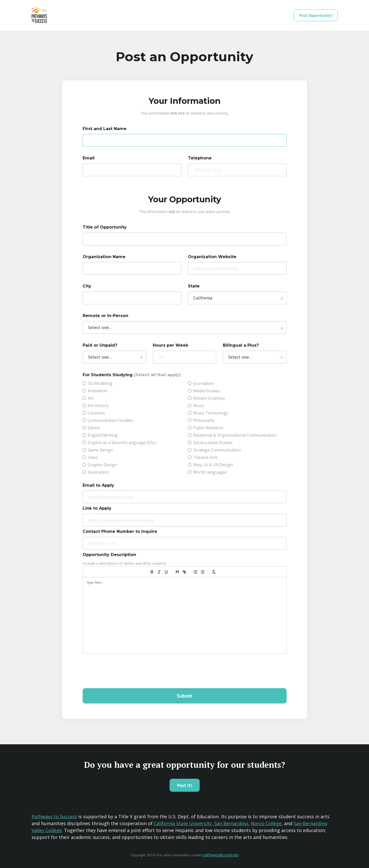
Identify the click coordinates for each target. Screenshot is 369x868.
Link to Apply (97, 508)
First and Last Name (105, 129)
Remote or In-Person (105, 316)
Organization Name (104, 257)
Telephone (200, 158)
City (87, 286)
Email (89, 158)
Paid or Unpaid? (100, 345)
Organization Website (212, 257)
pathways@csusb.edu (221, 855)
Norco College (266, 823)
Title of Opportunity (105, 227)
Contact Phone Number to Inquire (120, 531)
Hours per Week (170, 345)
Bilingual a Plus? (241, 345)
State (194, 286)
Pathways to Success (54, 816)
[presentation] (121, 671)
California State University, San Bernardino (201, 823)
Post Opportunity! (316, 15)
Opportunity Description (109, 555)
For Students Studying (132, 375)
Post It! (185, 785)
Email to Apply (98, 485)
